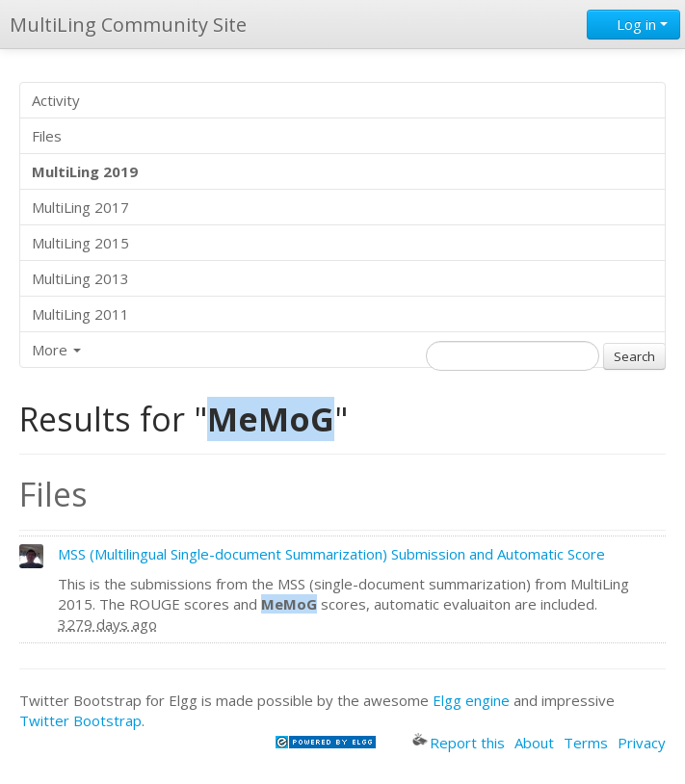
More (56, 350)
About (534, 743)
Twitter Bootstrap (80, 720)
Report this (459, 743)
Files (47, 136)
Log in (633, 24)
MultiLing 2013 (80, 278)
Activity (56, 100)
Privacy (642, 743)
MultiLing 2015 (80, 243)
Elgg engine (471, 700)
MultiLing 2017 (80, 207)
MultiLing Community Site (128, 25)
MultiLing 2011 (80, 314)
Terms (586, 743)
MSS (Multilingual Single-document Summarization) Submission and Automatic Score (331, 554)
